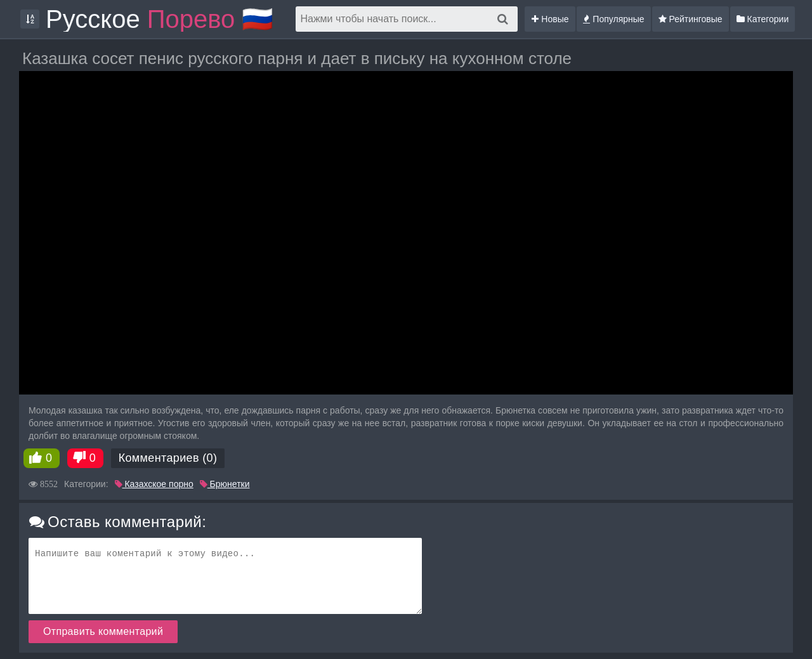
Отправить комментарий (103, 631)
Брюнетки (225, 484)
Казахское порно (154, 484)
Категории (763, 19)
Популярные (613, 19)
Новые (550, 19)
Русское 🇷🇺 (160, 19)
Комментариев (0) (168, 458)
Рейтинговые (691, 19)
